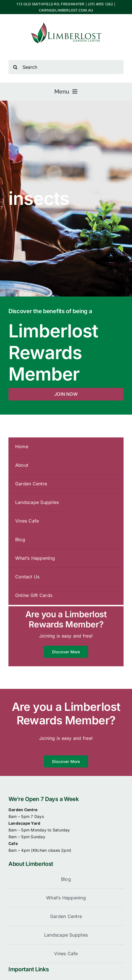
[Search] (66, 67)
